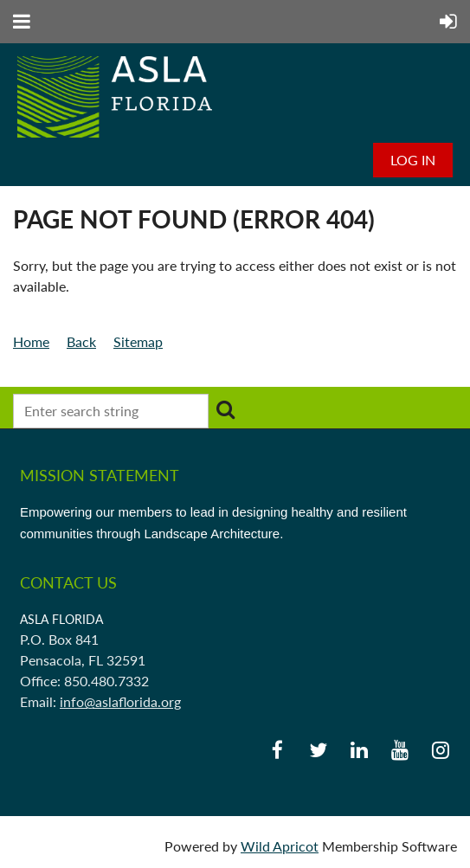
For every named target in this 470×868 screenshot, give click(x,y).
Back (81, 341)
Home (31, 341)
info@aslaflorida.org (120, 701)
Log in (413, 160)
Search (225, 409)
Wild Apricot (280, 846)
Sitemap (138, 341)
